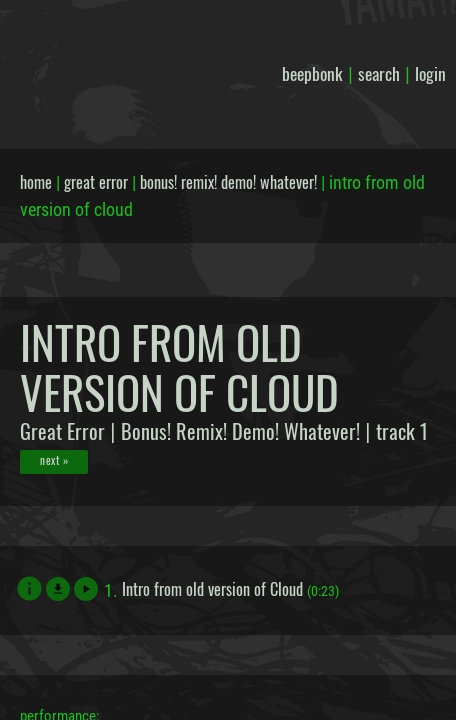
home (36, 182)
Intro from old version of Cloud (212, 589)
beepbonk (312, 73)
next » (54, 460)
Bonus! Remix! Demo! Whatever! (240, 431)
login (430, 73)
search (379, 73)
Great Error (62, 431)
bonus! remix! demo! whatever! (228, 182)
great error (96, 182)
